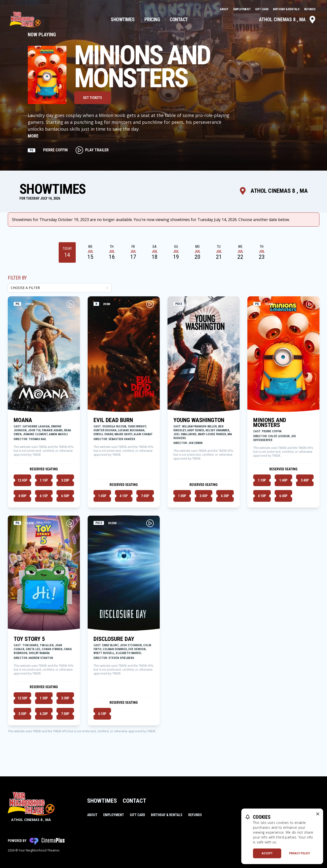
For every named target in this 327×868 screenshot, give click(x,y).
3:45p (203, 496)
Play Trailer (92, 150)
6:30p (225, 496)
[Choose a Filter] (60, 288)
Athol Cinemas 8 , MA (288, 19)
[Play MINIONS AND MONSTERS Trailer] (310, 304)
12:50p (22, 698)
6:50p (65, 496)
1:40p (283, 480)
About (224, 9)
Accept (267, 853)
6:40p (283, 496)
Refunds (310, 9)
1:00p (182, 496)
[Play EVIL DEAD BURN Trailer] (150, 304)
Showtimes (123, 19)
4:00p (22, 496)
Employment (242, 9)
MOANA (23, 420)
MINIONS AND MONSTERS (270, 423)
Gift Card (262, 9)
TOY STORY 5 (29, 639)
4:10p (262, 496)
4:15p (124, 496)
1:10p (262, 480)
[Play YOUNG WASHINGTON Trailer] (230, 304)
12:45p (22, 480)
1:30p (44, 698)
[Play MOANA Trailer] (70, 304)
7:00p (65, 714)
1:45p (102, 496)
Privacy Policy (299, 853)
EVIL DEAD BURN (113, 420)
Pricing (152, 19)
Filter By (17, 278)
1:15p (44, 480)
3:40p (305, 480)
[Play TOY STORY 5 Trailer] (70, 523)
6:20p (44, 714)
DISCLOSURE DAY (114, 639)
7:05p (145, 496)
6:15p (44, 496)
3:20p (65, 480)
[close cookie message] (318, 814)
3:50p (22, 714)
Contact (179, 19)
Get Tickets (93, 98)
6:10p (102, 714)
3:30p (65, 698)
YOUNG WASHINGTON (199, 420)
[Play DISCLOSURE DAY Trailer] (150, 523)
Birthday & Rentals (286, 9)
